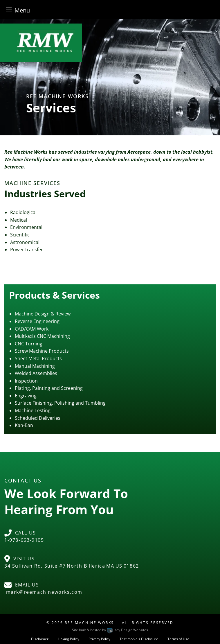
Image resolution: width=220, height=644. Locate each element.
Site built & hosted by (110, 630)
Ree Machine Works (89, 623)
